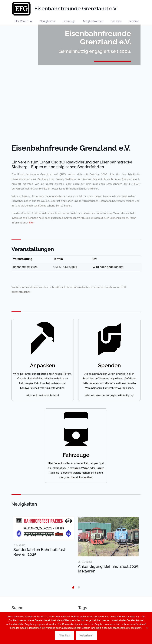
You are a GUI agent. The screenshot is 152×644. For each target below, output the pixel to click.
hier (31, 222)
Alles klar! (64, 636)
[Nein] (147, 628)
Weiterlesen (87, 636)
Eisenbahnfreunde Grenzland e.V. (76, 9)
